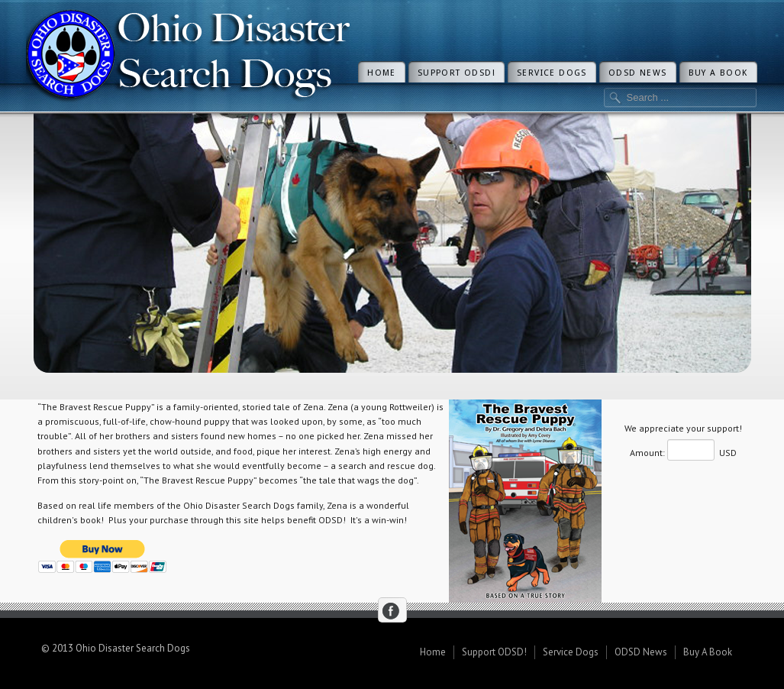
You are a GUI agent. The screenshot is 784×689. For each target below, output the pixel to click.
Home (382, 73)
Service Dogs (552, 73)
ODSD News (638, 73)
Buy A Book (718, 73)
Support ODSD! (457, 73)
